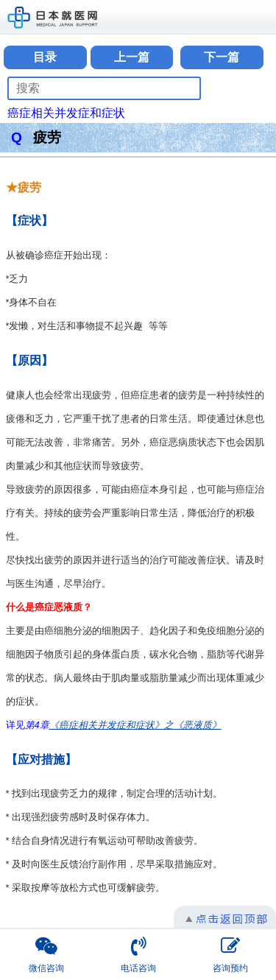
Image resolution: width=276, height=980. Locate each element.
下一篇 (222, 57)
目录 (45, 57)
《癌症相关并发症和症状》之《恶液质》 (135, 725)
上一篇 (132, 57)
